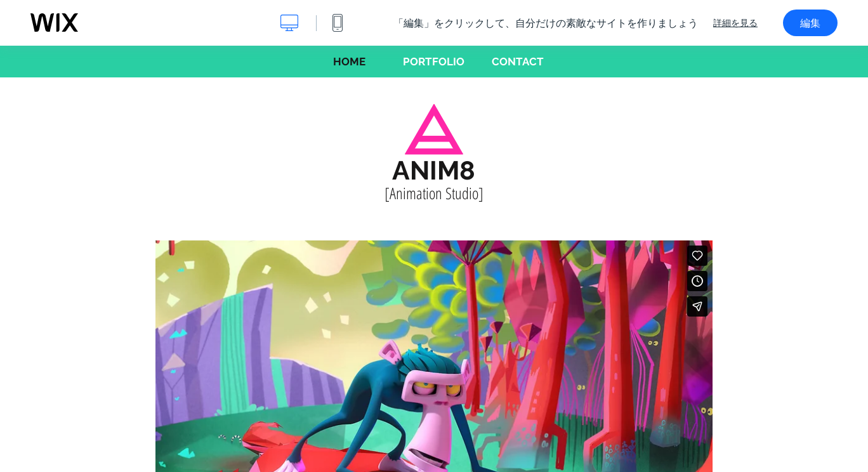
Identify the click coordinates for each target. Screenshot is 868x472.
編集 (810, 23)
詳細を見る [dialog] (735, 23)
